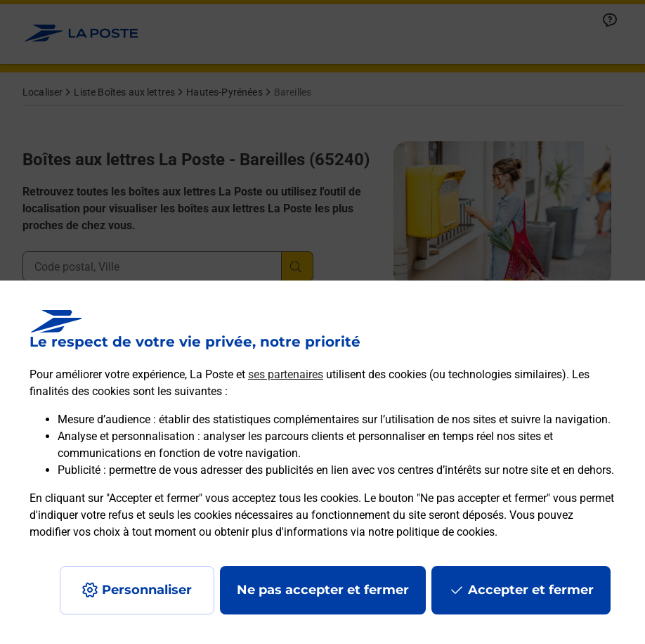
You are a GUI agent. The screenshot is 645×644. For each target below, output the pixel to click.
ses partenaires (286, 374)
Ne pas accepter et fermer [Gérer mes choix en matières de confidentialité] (323, 590)
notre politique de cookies (431, 532)
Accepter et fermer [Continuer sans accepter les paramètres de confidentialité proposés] (531, 590)
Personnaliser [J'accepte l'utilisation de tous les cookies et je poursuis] (147, 590)
